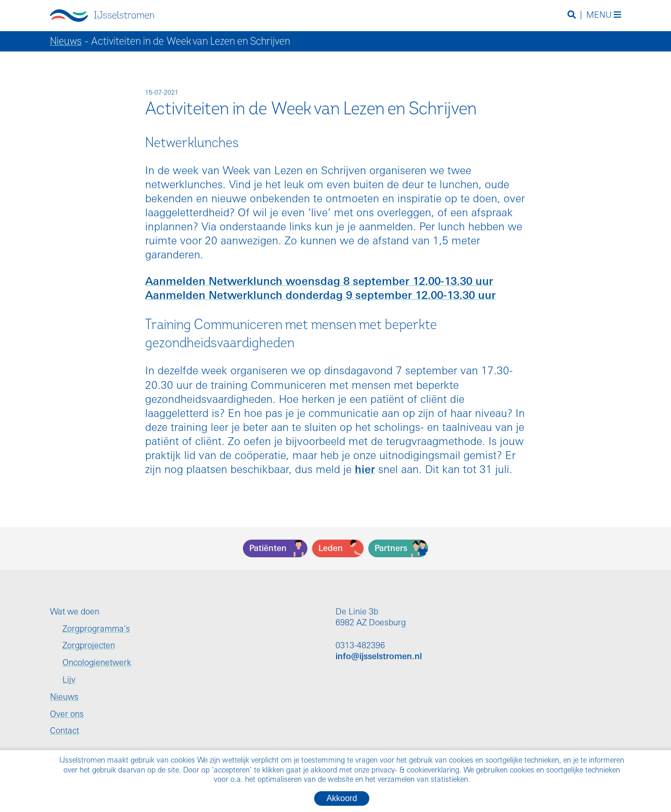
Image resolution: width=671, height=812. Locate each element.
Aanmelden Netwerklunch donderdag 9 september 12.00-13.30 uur (320, 296)
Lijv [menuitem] (69, 680)
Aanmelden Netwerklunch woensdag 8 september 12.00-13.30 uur (319, 282)
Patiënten (268, 549)
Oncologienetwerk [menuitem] (97, 663)
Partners (391, 549)
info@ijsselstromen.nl (379, 657)
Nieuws (66, 41)
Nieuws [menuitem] (64, 698)
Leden (331, 549)
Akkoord (342, 798)
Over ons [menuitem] (67, 715)
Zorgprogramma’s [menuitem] (96, 630)
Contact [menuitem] (64, 731)
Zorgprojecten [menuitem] (89, 646)
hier (365, 470)
